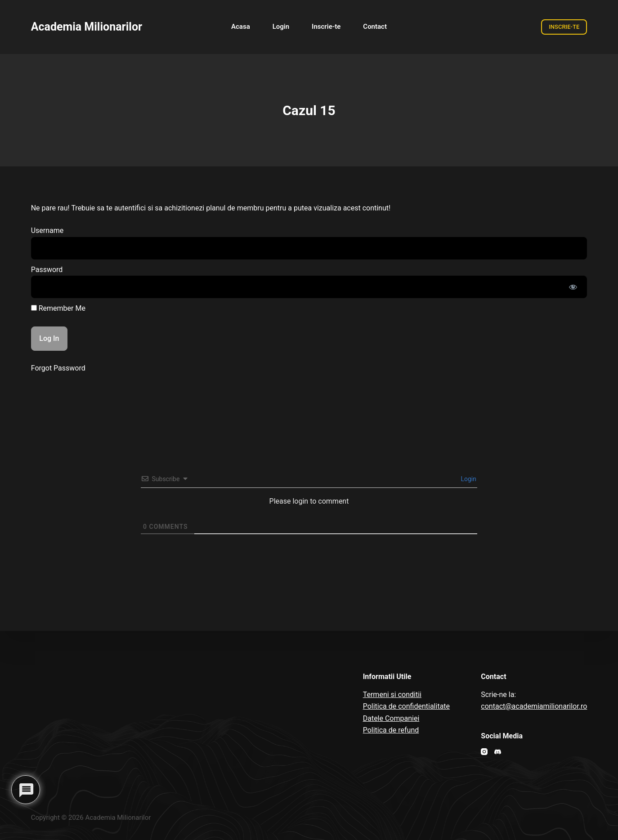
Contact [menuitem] (375, 27)
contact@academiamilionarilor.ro (534, 706)
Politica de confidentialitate (406, 706)
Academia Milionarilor (87, 27)
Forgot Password (58, 368)
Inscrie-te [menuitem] (326, 27)
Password (47, 270)
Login (468, 479)
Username (47, 230)
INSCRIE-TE (564, 27)
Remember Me (58, 308)
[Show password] (573, 287)
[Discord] (498, 752)
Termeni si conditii (392, 695)
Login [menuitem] (281, 27)
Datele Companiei (391, 718)
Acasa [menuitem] (241, 27)
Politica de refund (391, 730)
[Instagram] (484, 752)
